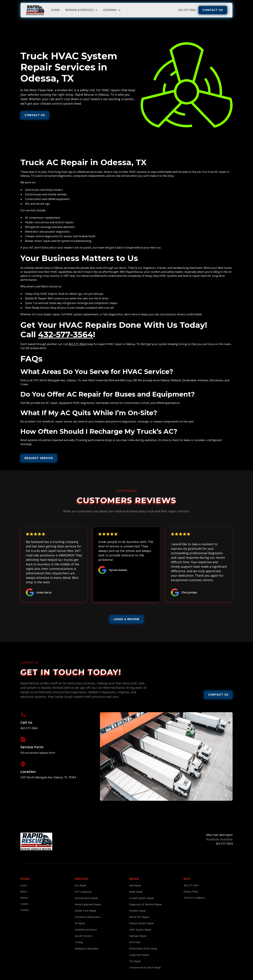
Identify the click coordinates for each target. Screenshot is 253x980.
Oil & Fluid (135, 942)
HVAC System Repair (140, 930)
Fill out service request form (38, 753)
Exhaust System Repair (141, 923)
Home (55, 10)
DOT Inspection (83, 892)
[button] (81, 10)
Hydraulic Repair (138, 936)
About (24, 892)
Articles (24, 898)
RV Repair (80, 923)
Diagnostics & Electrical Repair (145, 904)
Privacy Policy (191, 892)
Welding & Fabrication (87, 949)
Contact (25, 910)
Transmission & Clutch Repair (145, 967)
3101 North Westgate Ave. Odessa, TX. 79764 (48, 777)
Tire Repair (135, 961)
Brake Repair (136, 892)
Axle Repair (135, 885)
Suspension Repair (139, 955)
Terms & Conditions (194, 898)
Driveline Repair (138, 911)
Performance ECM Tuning (143, 949)
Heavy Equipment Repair (88, 904)
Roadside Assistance (86, 930)
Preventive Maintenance (88, 917)
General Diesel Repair (86, 898)
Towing (79, 942)
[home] (35, 10)
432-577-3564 (187, 10)
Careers (25, 904)
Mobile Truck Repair (85, 911)
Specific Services (84, 936)
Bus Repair (81, 885)
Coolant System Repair (141, 898)
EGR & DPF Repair (139, 917)
